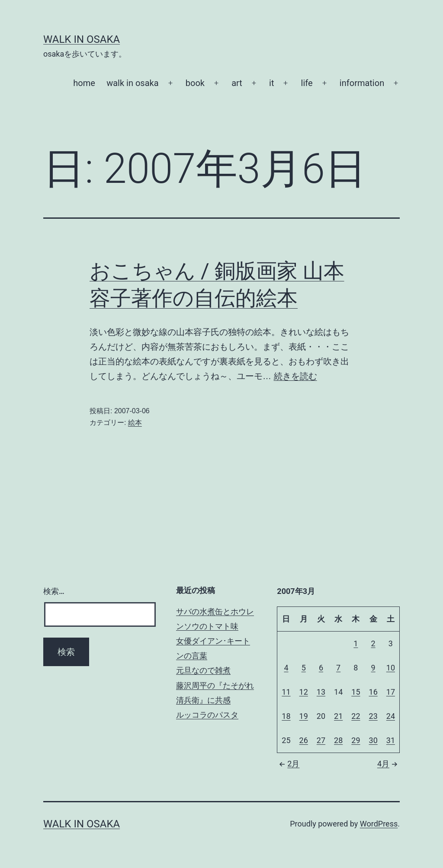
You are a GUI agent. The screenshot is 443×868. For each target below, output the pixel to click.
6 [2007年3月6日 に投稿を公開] (321, 668)
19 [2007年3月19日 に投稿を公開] (304, 716)
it (271, 83)
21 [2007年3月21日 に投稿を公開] (338, 716)
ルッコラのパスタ (207, 715)
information (362, 83)
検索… (54, 591)
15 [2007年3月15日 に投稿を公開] (356, 692)
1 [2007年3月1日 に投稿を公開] (356, 643)
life (307, 83)
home (84, 83)
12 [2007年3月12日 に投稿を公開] (304, 692)
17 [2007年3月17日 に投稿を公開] (391, 692)
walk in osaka (132, 83)
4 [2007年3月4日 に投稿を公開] (286, 668)
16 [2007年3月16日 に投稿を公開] (373, 692)
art (237, 83)
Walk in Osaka (82, 39)
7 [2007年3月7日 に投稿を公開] (338, 668)
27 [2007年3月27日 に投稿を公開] (321, 740)
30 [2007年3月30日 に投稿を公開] (373, 740)
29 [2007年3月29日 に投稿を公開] (356, 740)
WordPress (379, 824)
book (195, 83)
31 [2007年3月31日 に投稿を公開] (391, 740)
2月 (288, 764)
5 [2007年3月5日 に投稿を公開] (304, 668)
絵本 (135, 423)
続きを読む (295, 376)
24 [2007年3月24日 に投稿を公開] (391, 716)
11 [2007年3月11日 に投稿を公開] (286, 692)
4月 (388, 764)
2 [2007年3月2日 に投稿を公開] (373, 643)
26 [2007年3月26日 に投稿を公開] (304, 740)
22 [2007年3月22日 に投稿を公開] (356, 716)
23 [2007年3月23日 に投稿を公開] (373, 716)
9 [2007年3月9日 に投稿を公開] (373, 668)
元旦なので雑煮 (203, 670)
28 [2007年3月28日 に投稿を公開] (338, 740)
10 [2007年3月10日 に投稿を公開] (391, 668)
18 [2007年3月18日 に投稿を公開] (286, 716)
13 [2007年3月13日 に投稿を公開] (321, 692)
